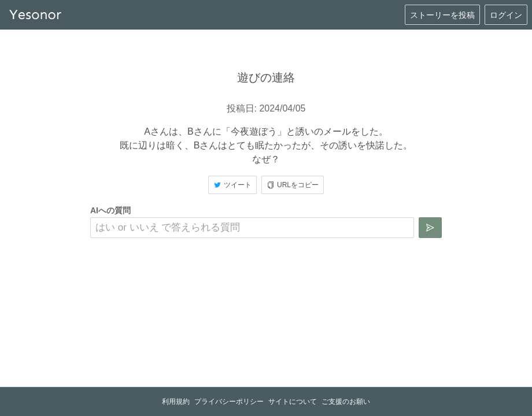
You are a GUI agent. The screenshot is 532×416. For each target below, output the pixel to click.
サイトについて (293, 402)
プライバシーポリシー (229, 402)
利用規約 (176, 402)
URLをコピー (293, 185)
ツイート (232, 185)
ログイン (506, 15)
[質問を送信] (430, 228)
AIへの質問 (110, 210)
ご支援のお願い (346, 402)
